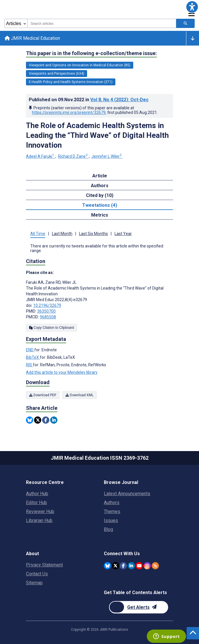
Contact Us (37, 574)
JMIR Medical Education (32, 38)
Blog (108, 529)
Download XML (79, 395)
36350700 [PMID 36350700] (46, 311)
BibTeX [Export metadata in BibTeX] (33, 357)
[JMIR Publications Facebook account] (123, 566)
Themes (112, 511)
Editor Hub (36, 503)
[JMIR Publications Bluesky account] (107, 566)
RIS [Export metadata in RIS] (29, 365)
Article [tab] (100, 176)
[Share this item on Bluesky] (30, 420)
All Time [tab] (38, 234)
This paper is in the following (91, 53)
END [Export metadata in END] (30, 350)
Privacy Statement (44, 565)
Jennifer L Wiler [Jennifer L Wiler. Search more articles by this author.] (107, 156)
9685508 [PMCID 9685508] (48, 317)
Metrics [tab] (100, 215)
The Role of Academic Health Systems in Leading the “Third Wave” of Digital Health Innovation (97, 135)
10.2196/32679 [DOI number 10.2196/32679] (47, 305)
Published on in (89, 100)
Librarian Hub (39, 520)
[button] (192, 7)
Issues (111, 520)
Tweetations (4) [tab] (100, 205)
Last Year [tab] (123, 234)
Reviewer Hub (40, 511)
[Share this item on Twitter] (38, 420)
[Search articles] (185, 23)
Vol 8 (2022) (119, 100)
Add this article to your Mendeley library (62, 372)
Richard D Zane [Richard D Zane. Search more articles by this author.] (73, 156)
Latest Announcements (127, 494)
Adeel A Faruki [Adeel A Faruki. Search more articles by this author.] (41, 156)
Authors (112, 503)
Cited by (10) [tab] (100, 195)
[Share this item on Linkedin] (54, 420)
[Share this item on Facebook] (46, 420)
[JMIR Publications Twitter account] (116, 566)
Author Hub (37, 494)
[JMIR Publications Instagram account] (147, 566)
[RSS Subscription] (155, 566)
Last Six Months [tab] (93, 234)
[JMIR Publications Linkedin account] (131, 566)
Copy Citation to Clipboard (51, 328)
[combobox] (102, 23)
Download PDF (43, 395)
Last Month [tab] (62, 234)
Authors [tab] (100, 186)
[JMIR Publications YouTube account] (139, 566)
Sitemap (34, 583)
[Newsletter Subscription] (139, 607)
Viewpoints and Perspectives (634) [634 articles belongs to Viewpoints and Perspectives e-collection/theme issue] (57, 74)
